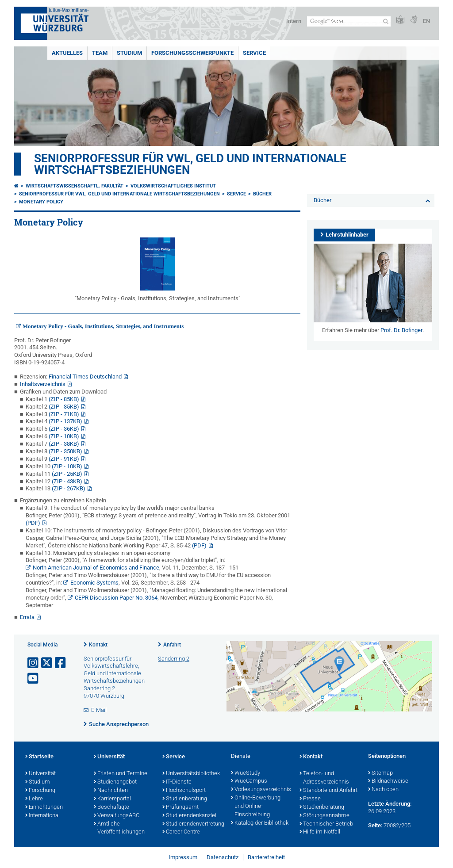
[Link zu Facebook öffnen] (61, 663)
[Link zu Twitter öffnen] (47, 663)
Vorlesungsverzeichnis (261, 790)
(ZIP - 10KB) (64, 436)
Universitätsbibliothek (191, 774)
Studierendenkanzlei (189, 816)
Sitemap (380, 773)
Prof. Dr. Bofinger (401, 330)
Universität (40, 774)
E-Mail (99, 710)
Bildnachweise (388, 781)
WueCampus (249, 781)
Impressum (183, 857)
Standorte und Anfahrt (328, 791)
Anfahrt (172, 645)
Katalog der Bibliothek (260, 823)
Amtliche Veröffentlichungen (119, 828)
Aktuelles (67, 53)
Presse (310, 799)
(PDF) (33, 523)
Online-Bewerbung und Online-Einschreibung (256, 807)
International (42, 816)
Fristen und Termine (121, 774)
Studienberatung (185, 799)
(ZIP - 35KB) (64, 407)
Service (254, 53)
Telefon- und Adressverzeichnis (324, 778)
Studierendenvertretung (192, 824)
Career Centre (181, 832)
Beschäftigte (111, 807)
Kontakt (98, 645)
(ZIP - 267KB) (69, 488)
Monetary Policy (41, 202)
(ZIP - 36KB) (64, 429)
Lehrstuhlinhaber (347, 235)
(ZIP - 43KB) (67, 481)
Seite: (375, 825)
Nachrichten (111, 791)
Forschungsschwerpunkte (192, 53)
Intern (294, 21)
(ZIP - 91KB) (64, 459)
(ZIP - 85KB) (64, 399)
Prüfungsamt (180, 807)
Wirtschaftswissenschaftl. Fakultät (75, 186)
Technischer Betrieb (326, 824)
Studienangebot (115, 782)
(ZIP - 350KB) (65, 451)
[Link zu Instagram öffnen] (34, 663)
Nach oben (383, 790)
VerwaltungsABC (117, 816)
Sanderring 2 (174, 659)
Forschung (40, 791)
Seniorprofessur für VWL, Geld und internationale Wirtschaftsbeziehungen (190, 164)
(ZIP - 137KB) (65, 421)
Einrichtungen (44, 807)
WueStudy (246, 773)
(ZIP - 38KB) (64, 444)
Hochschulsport (184, 791)
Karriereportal (112, 799)
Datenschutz (223, 857)
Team (100, 53)
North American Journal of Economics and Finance (96, 568)
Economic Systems (94, 583)
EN (426, 21)
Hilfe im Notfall (320, 832)
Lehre (34, 799)
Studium (129, 53)
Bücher (262, 194)
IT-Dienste (177, 782)
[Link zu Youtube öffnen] (34, 679)
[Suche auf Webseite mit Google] (349, 21)
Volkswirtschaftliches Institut (173, 186)
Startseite (39, 757)
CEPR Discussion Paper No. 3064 (116, 598)
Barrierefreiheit (266, 857)
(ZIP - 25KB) (67, 474)
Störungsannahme (324, 816)
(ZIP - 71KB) (64, 414)
